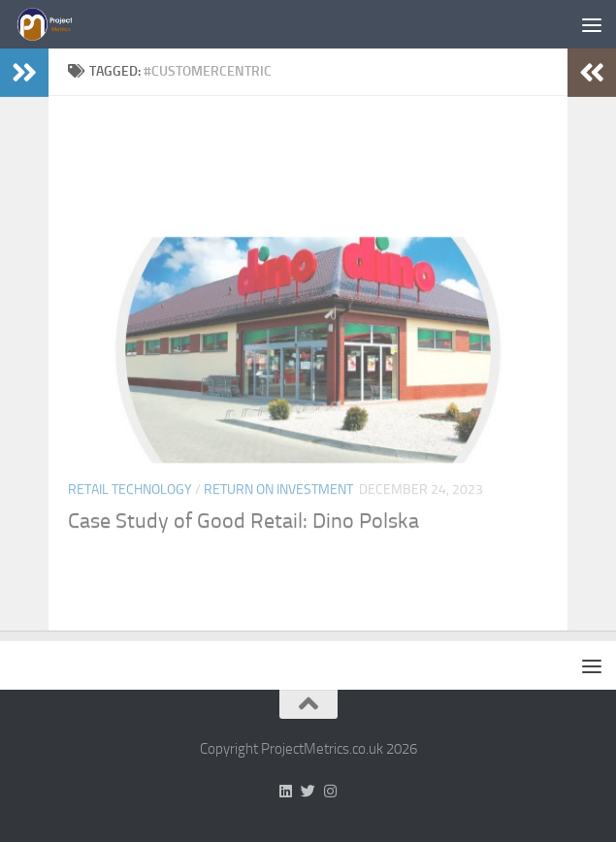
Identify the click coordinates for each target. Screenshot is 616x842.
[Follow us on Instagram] (330, 792)
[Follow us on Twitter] (308, 792)
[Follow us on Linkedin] (286, 792)
